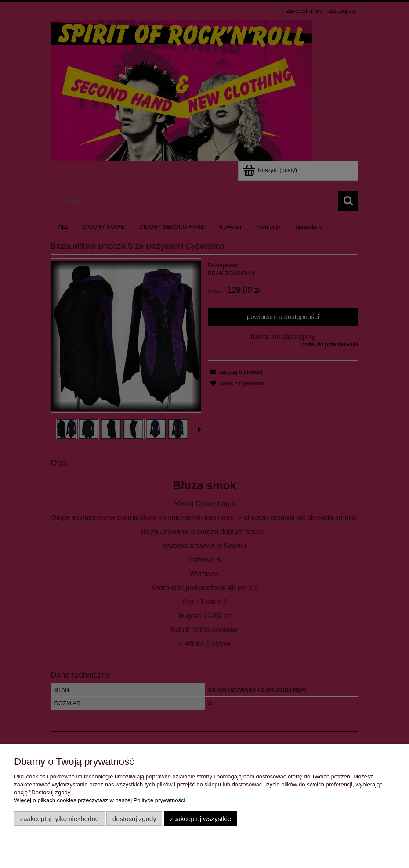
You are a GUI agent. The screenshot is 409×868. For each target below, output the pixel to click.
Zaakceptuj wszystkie (201, 819)
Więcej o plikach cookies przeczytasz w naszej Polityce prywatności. (100, 800)
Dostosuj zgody (134, 819)
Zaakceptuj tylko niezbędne (60, 819)
